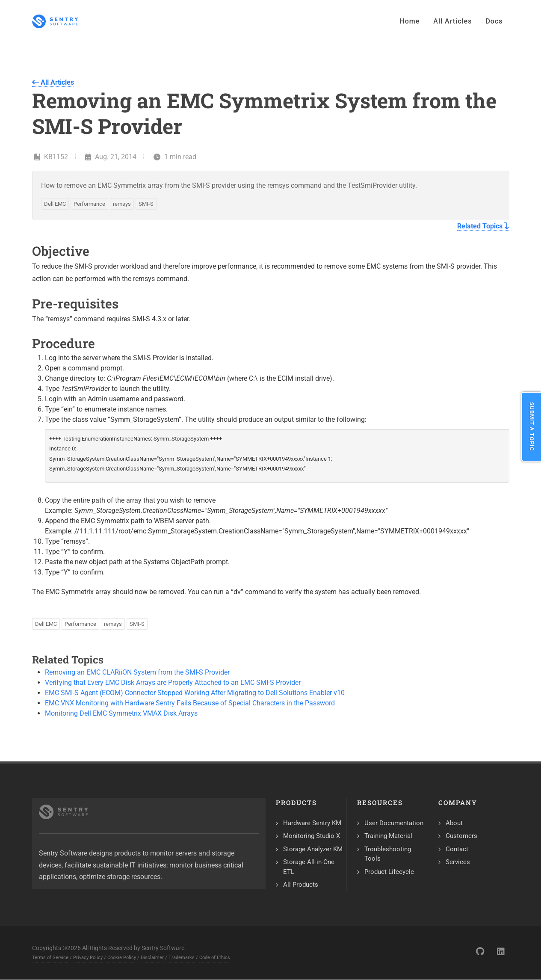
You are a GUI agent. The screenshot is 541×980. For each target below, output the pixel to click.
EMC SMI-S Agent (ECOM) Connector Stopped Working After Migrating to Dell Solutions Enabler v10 (195, 693)
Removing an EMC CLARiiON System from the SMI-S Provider (137, 672)
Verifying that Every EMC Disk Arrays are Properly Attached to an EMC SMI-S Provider (173, 682)
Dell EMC (55, 204)
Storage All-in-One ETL (309, 867)
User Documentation (394, 823)
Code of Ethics (215, 958)
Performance (89, 204)
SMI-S (146, 204)
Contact (457, 849)
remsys (122, 204)
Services (458, 862)
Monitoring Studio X (312, 836)
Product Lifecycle (389, 872)
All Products (301, 885)
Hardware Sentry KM (312, 823)
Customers (461, 836)
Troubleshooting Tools (388, 854)
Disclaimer (152, 958)
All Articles (53, 82)
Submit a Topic (532, 427)
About (454, 823)
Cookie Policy (122, 958)
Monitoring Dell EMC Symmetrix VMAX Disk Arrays (121, 713)
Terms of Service (50, 958)
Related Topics (483, 226)
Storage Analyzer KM (313, 849)
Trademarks (182, 958)
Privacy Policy (88, 958)
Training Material (388, 836)
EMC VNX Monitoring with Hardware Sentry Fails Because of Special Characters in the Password (190, 703)
